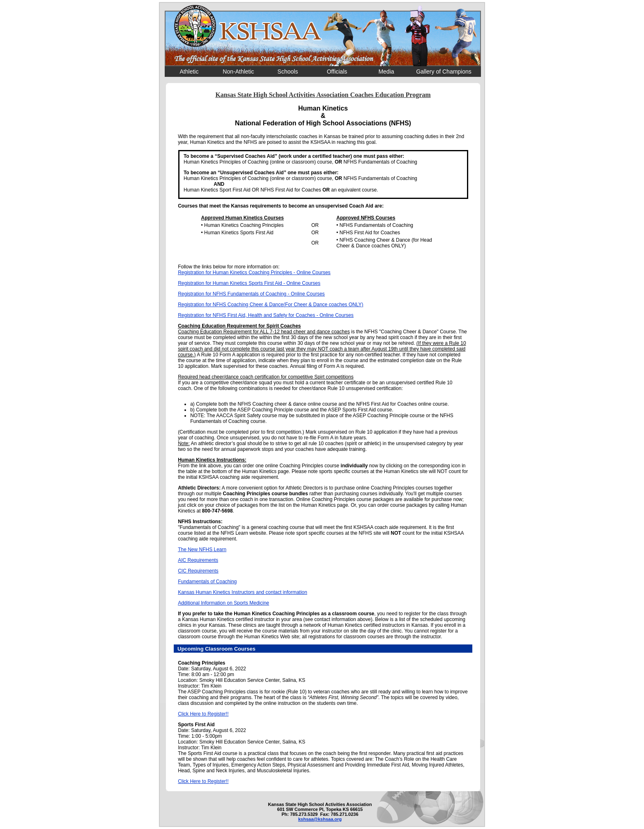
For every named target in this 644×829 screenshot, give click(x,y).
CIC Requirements (198, 571)
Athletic (189, 72)
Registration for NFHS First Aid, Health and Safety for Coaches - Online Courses (266, 315)
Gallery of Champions (444, 72)
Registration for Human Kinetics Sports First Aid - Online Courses (249, 283)
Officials (337, 72)
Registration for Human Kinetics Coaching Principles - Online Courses (254, 272)
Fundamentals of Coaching (207, 582)
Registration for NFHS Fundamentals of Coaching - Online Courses (251, 294)
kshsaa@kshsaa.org (320, 819)
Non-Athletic (238, 72)
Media (386, 72)
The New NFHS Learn (202, 550)
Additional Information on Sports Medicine (223, 603)
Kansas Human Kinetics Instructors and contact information (243, 592)
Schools (288, 72)
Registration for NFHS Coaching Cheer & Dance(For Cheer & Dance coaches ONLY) (270, 305)
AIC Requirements (198, 560)
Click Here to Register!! (203, 714)
